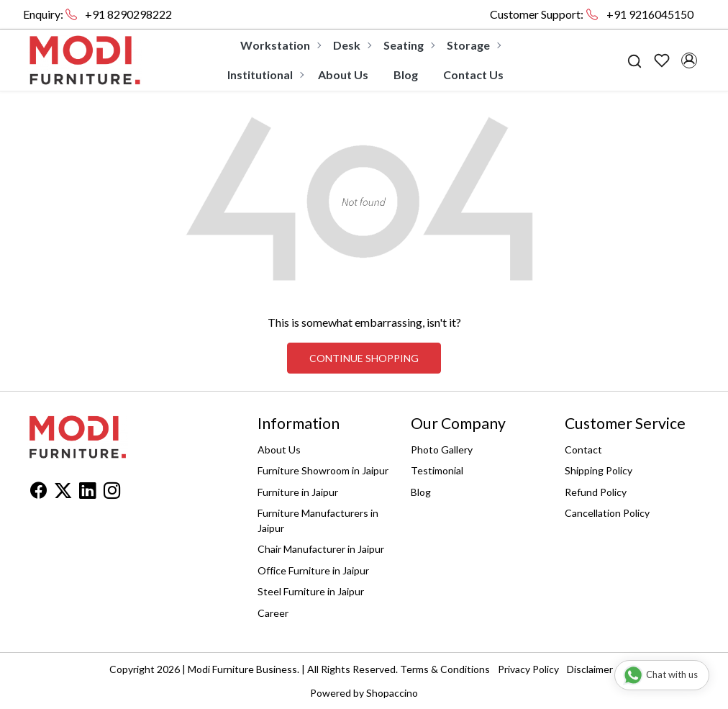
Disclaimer (590, 669)
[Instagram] (112, 493)
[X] (63, 493)
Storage (473, 45)
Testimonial (437, 470)
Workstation (280, 45)
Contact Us (473, 74)
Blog (406, 74)
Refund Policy (596, 492)
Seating (409, 45)
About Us (343, 74)
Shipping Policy (599, 470)
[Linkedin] (87, 493)
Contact (583, 450)
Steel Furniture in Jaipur (311, 591)
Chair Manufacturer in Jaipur (321, 549)
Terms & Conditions (445, 669)
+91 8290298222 (128, 14)
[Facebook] (38, 493)
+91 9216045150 (650, 14)
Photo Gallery (442, 450)
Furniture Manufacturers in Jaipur (318, 520)
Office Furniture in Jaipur (313, 570)
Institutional (265, 74)
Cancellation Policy (607, 513)
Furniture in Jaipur (298, 492)
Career (273, 613)
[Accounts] (689, 60)
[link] (634, 60)
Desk (352, 45)
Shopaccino (392, 693)
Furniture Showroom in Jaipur (323, 470)
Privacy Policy (528, 669)
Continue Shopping (364, 358)
